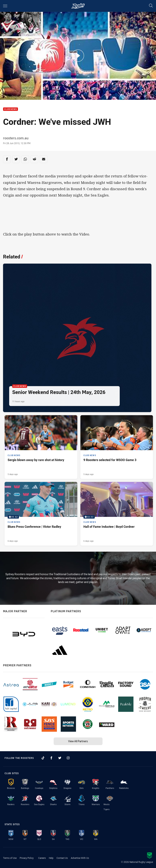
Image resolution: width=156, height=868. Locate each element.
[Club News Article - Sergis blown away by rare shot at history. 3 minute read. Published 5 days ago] (41, 447)
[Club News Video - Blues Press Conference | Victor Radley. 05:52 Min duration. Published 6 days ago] (41, 514)
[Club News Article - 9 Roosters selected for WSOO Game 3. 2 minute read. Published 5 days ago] (117, 447)
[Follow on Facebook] (51, 758)
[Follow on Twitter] (60, 758)
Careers (42, 858)
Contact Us (62, 858)
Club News (11, 109)
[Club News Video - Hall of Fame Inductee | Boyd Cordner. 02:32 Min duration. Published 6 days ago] (117, 514)
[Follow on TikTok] (43, 758)
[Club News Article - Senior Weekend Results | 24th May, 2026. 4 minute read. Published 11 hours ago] (77, 338)
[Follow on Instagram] (68, 758)
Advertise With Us (80, 858)
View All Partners (78, 741)
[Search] (151, 6)
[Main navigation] (5, 6)
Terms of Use (10, 858)
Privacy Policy (27, 858)
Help (51, 858)
